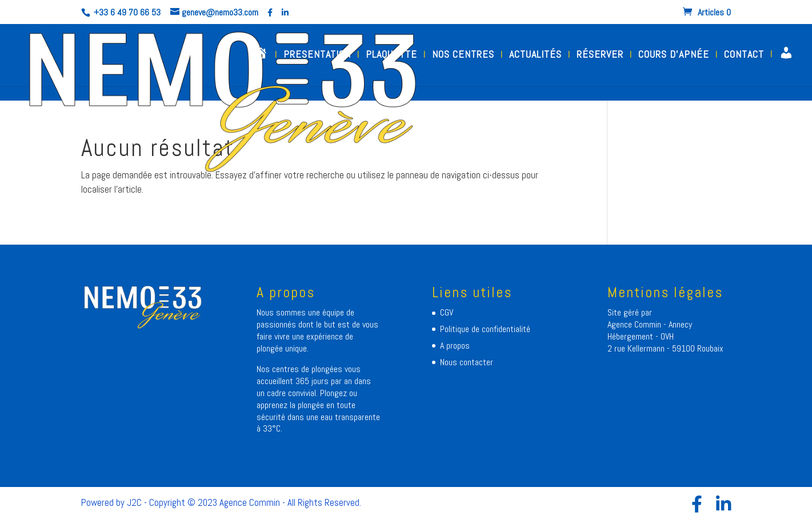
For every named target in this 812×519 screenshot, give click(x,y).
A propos (455, 346)
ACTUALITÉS (535, 55)
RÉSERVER (600, 55)
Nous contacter (467, 362)
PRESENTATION (317, 55)
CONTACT (744, 55)
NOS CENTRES (463, 55)
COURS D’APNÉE (674, 55)
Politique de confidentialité (485, 329)
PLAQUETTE (391, 55)
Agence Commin (635, 324)
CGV (447, 312)
